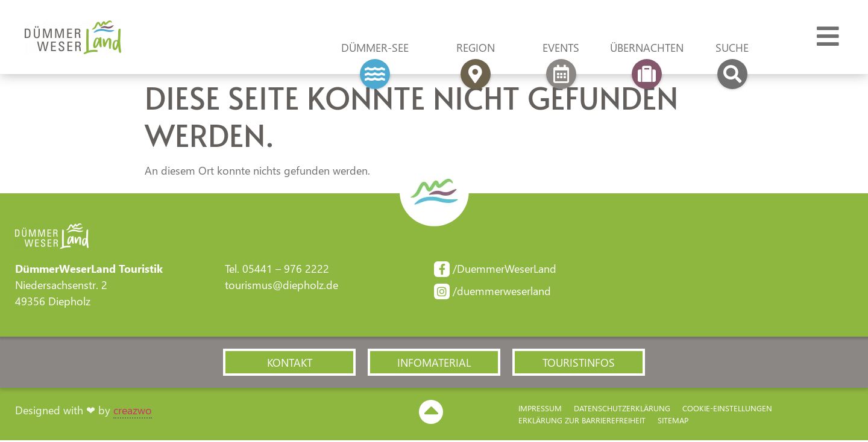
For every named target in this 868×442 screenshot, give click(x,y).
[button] (289, 363)
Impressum (540, 410)
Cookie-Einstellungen (727, 410)
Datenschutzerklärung (622, 410)
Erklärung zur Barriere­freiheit (582, 422)
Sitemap (673, 422)
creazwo (133, 411)
